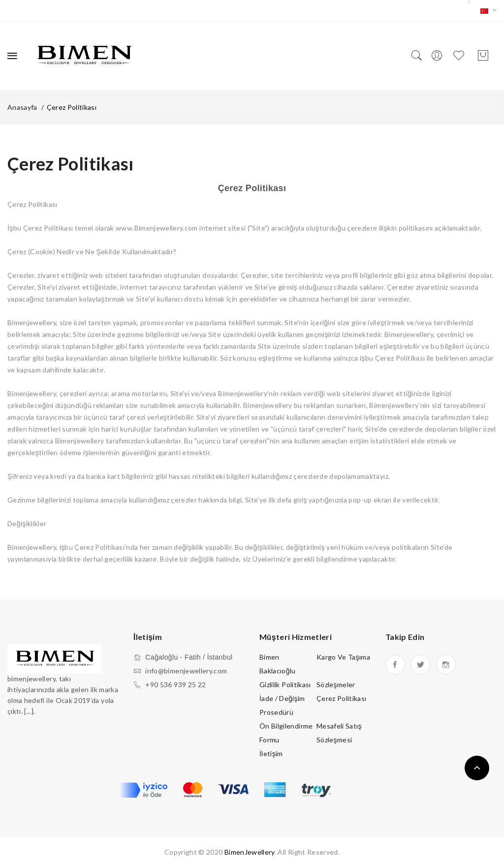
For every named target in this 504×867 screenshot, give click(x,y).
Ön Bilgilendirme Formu (286, 733)
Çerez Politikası (72, 107)
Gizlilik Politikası (285, 684)
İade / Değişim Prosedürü (282, 705)
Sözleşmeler (336, 684)
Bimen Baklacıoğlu (278, 664)
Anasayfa (22, 107)
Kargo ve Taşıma (343, 657)
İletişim (271, 753)
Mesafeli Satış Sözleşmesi (339, 733)
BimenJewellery (250, 852)
